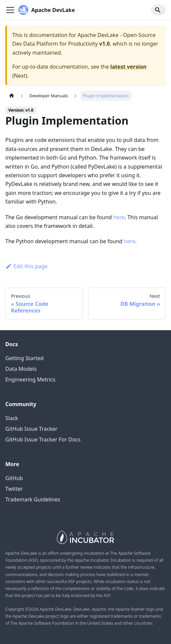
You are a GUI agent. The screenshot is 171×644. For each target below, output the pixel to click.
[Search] (158, 10)
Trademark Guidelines (33, 499)
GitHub (14, 478)
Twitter (14, 489)
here (119, 217)
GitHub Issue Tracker (31, 429)
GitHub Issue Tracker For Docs (43, 439)
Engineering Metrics (30, 379)
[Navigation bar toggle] (10, 10)
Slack (12, 418)
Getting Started (24, 358)
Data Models (21, 369)
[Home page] (12, 96)
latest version (128, 67)
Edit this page (26, 266)
